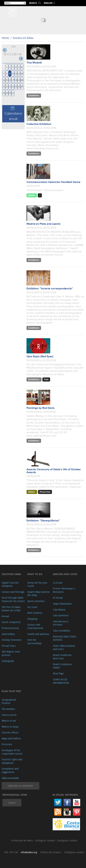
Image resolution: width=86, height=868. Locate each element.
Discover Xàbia (11, 574)
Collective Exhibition (39, 124)
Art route (32, 607)
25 (16, 86)
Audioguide (8, 661)
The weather (8, 709)
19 (19, 80)
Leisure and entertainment (35, 626)
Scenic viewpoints (11, 622)
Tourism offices (10, 732)
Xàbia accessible (10, 778)
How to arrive (9, 715)
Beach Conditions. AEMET (63, 666)
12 (19, 73)
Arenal (5, 616)
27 (22, 86)
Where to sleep (10, 727)
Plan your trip (11, 691)
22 (7, 86)
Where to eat (9, 721)
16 (10, 80)
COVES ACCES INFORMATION (61, 681)
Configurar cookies (45, 840)
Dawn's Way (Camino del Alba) (38, 594)
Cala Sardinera (61, 615)
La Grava (58, 583)
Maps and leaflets (11, 738)
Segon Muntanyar (62, 604)
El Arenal (58, 598)
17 (13, 80)
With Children (35, 613)
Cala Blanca (59, 610)
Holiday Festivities (12, 640)
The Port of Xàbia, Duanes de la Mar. (12, 609)
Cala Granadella (61, 631)
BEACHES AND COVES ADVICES (64, 638)
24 (13, 86)
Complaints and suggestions (10, 770)
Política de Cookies (51, 852)
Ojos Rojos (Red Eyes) (40, 357)
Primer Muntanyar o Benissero (64, 590)
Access (12, 803)
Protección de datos (22, 840)
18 (16, 80)
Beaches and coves (65, 574)
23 (10, 86)
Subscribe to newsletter (21, 786)
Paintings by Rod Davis (41, 408)
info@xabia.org (29, 852)
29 (7, 93)
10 (13, 73)
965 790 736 (11, 852)
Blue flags (58, 673)
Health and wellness (38, 634)
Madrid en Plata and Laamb (43, 224)
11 (16, 73)
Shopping (32, 619)
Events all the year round (37, 584)
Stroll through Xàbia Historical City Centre (13, 599)
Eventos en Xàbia (23, 38)
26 (19, 86)
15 (7, 80)
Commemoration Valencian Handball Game (53, 182)
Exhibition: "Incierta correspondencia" (50, 289)
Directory (7, 744)
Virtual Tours (9, 646)
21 (4, 86)
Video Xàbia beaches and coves (64, 647)
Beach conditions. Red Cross (62, 657)
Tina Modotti (34, 63)
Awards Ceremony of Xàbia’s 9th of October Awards (54, 471)
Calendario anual (13, 114)
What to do (35, 574)
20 (22, 80)
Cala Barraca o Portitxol (61, 623)
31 (13, 93)
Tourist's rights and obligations (12, 761)
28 (4, 93)
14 (4, 80)
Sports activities (36, 601)
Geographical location (9, 701)
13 (22, 73)
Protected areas (10, 628)
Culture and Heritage (13, 592)
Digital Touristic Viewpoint (10, 584)
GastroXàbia (8, 634)
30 (10, 93)
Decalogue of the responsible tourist (12, 752)
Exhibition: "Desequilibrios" (43, 521)
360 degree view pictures (11, 653)
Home (5, 38)
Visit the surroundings (34, 641)
